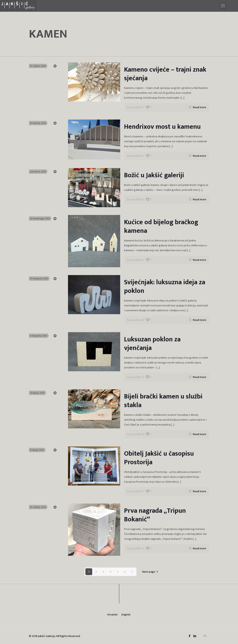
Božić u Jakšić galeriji (154, 175)
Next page (151, 572)
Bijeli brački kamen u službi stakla (163, 401)
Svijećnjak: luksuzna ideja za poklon (165, 287)
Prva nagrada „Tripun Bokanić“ (155, 515)
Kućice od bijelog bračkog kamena (161, 227)
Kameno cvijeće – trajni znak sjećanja (165, 74)
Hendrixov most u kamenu (162, 127)
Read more (200, 107)
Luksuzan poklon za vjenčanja (152, 344)
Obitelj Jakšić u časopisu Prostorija (159, 458)
